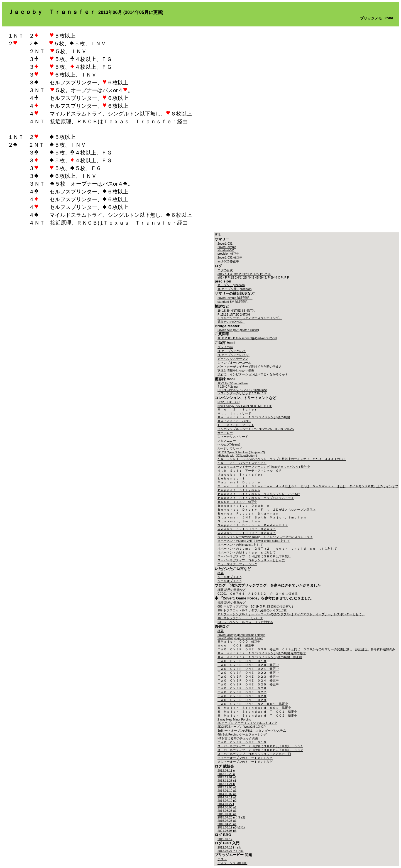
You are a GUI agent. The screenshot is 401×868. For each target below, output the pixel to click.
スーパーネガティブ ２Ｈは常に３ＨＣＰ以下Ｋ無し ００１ (260, 746)
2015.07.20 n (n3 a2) (231, 817)
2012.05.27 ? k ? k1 (231, 851)
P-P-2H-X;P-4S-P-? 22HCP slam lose (242, 390)
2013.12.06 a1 (227, 787)
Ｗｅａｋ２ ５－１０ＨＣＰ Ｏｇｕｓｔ (247, 529)
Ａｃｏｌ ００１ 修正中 (236, 645)
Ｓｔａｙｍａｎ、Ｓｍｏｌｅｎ (239, 521)
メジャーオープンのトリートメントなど (245, 762)
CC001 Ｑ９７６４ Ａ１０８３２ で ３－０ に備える (258, 594)
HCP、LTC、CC (228, 402)
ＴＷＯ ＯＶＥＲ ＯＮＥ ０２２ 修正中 (248, 673)
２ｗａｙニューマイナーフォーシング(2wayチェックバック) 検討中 (264, 467)
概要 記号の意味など (232, 590)
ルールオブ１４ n (229, 577)
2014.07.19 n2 (227, 801)
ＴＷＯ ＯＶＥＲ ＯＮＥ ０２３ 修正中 (248, 677)
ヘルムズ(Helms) (229, 444)
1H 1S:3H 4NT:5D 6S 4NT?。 (237, 311)
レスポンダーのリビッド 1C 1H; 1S (242, 393)
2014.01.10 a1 (227, 791)
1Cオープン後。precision (234, 289)
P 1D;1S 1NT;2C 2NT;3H (234, 314)
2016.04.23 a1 (227, 824)
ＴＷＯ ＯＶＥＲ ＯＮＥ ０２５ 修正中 (248, 684)
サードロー (225, 433)
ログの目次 (225, 270)
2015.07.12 (225, 839)
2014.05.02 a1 (227, 794)
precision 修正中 (228, 254)
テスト (222, 859)
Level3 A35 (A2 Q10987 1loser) (238, 330)
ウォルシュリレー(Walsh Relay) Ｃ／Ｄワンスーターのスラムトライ (265, 537)
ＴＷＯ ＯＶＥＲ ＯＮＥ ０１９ (242, 742)
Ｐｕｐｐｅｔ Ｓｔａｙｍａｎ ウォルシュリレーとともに (259, 494)
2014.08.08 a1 (227, 807)
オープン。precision (231, 285)
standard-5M (226, 250)
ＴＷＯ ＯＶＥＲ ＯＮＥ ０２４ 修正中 (248, 680)
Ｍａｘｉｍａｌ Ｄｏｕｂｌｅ (239, 482)
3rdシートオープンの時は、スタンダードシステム (252, 731)
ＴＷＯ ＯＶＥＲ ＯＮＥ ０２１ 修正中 (248, 669)
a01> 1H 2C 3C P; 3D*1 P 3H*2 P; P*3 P (244, 274)
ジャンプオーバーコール (234, 363)
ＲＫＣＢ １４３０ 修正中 (237, 502)
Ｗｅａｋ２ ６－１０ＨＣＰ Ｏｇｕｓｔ (247, 533)
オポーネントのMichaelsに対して (240, 545)
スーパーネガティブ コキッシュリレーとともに (251, 560)
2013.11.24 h (226, 784)
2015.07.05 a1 (227, 814)
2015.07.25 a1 (227, 821)
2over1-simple (227, 247)
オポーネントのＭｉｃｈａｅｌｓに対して (247, 552)
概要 (221, 573)
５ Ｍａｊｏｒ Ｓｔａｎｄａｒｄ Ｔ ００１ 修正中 (257, 712)
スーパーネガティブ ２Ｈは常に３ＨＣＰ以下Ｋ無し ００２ (260, 750)
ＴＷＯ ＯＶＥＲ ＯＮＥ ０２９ (242, 700)
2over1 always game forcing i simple (241, 635)
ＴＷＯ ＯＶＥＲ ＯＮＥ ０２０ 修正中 (248, 665)
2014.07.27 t (226, 804)
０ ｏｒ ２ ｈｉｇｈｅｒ (237, 409)
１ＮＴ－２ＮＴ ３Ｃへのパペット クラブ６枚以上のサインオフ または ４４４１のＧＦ (282, 459)
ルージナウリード (230, 448)
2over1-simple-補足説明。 (235, 298)
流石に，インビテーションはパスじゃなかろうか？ (253, 374)
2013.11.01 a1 (227, 777)
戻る (218, 235)
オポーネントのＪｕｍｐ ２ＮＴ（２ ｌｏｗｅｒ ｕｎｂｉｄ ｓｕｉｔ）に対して (277, 549)
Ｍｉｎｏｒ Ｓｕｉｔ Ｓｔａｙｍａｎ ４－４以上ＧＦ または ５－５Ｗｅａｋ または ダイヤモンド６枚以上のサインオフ (308, 486)
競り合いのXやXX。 (231, 322)
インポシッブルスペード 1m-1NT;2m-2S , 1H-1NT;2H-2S (256, 429)
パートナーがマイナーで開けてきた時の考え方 (250, 367)
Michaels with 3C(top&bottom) (237, 456)
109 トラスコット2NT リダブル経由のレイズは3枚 (252, 610)
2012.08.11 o (226, 771)
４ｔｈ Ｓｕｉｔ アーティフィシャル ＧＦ (250, 471)
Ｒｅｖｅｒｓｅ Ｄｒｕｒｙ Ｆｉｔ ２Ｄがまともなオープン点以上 (266, 510)
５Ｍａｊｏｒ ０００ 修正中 (239, 641)
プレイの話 (225, 347)
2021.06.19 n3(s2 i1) (231, 827)
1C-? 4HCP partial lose (233, 383)
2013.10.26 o (226, 774)
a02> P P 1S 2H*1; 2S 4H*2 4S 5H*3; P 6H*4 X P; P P (253, 277)
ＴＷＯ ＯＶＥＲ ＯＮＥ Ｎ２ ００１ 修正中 (253, 704)
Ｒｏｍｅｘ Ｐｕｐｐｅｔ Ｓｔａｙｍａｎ (248, 513)
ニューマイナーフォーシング (237, 564)
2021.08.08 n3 (227, 831)
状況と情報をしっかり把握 (236, 370)
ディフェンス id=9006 (232, 863)
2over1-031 (225, 244)
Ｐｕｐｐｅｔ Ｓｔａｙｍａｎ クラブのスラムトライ (256, 498)
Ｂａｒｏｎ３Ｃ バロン (234, 421)
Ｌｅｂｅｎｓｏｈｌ (231, 478)
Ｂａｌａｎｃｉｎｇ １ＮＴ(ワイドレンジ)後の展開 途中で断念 (262, 653)
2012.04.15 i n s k (229, 847)
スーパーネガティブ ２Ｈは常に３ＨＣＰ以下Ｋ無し (254, 556)
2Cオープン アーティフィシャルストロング (247, 723)
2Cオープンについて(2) (233, 355)
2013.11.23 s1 (227, 781)
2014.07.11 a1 (227, 797)
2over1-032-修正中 (230, 257)
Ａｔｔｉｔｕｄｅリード (234, 413)
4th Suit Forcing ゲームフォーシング (242, 734)
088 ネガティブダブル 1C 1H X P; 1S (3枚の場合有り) (255, 606)
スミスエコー (227, 441)
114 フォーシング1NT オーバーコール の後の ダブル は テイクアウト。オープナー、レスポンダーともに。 (291, 614)
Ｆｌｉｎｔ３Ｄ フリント (236, 425)
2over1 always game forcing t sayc (240, 638)
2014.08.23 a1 (227, 811)
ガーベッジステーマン (233, 359)
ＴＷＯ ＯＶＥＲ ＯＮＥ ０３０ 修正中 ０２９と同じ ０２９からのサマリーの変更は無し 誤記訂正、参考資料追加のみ (306, 649)
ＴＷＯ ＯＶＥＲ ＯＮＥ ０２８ (242, 696)
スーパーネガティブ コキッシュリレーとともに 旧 (254, 754)
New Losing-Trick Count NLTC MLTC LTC (245, 406)
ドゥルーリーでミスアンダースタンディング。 (250, 318)
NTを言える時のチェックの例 (238, 738)
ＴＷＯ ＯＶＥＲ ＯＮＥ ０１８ (242, 661)
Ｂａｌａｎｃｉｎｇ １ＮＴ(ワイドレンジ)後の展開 (254, 417)
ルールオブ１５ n (229, 581)
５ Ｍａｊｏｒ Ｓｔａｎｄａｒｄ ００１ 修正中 (254, 708)
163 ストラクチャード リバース (240, 618)
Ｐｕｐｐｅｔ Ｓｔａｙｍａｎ (239, 490)
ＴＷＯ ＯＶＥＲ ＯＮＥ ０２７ (242, 692)
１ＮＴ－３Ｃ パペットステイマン (242, 463)
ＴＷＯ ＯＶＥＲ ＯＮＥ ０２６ (242, 688)
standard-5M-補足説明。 (234, 302)
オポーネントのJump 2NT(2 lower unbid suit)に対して (254, 541)
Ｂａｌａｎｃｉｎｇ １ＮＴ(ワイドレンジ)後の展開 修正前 (260, 657)
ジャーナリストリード (233, 437)
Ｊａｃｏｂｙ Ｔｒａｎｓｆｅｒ (240, 474)
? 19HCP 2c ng (228, 387)
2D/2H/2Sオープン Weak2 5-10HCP (242, 727)
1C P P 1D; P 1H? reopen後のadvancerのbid (247, 338)
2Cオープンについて (232, 351)
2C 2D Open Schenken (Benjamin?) (241, 452)
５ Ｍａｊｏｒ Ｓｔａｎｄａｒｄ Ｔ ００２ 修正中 (257, 715)
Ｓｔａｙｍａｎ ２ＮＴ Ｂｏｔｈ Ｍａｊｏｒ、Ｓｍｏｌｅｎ (262, 517)
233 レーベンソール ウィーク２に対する (245, 622)
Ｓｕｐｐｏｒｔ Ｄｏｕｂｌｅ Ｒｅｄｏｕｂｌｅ (253, 525)
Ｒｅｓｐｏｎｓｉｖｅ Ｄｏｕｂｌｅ (244, 506)
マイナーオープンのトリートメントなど (245, 758)
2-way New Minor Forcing (234, 719)
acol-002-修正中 (228, 261)
